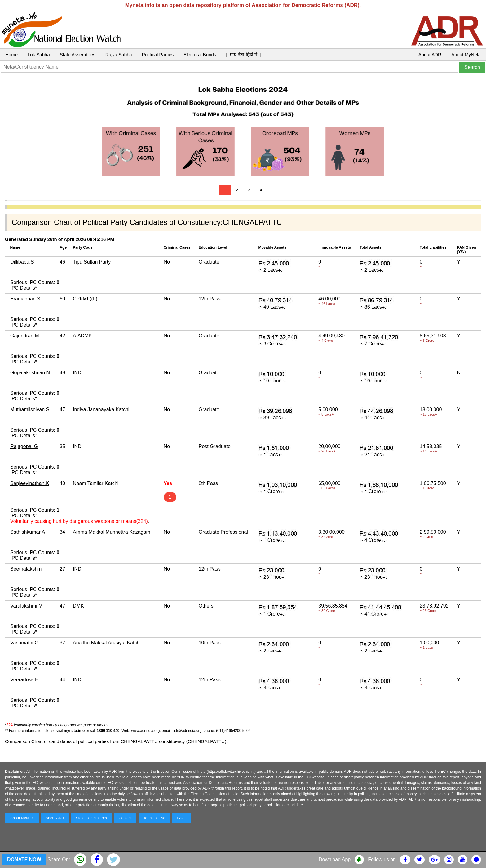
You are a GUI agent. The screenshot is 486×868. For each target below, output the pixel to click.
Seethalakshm (26, 569)
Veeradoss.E (24, 680)
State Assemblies (78, 54)
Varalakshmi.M (27, 606)
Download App (335, 859)
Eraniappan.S (25, 299)
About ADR (430, 54)
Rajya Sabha (119, 54)
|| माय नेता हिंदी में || (243, 54)
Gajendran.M (25, 336)
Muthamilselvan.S (30, 410)
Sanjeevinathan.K (30, 483)
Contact (125, 818)
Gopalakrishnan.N (30, 373)
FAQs (182, 818)
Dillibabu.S (22, 262)
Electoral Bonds (200, 54)
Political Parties (158, 54)
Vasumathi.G (24, 643)
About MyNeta (466, 54)
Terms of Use (155, 818)
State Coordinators (91, 818)
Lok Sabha (39, 54)
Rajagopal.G (24, 446)
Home (11, 54)
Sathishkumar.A (28, 532)
